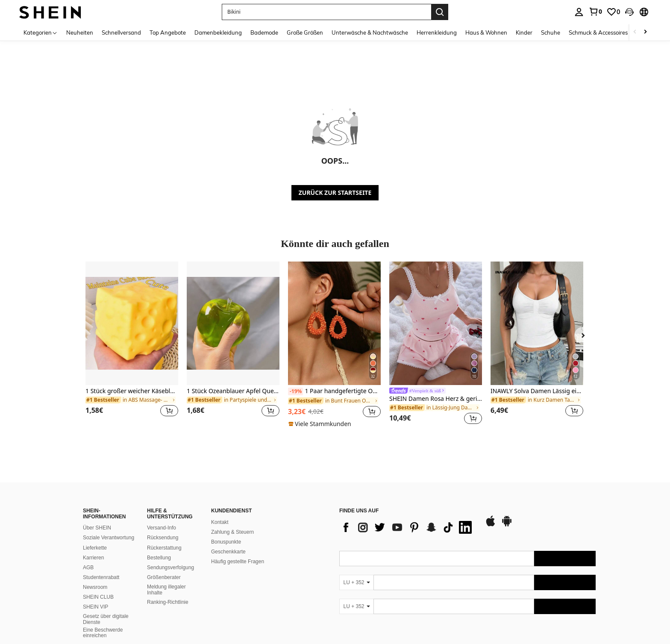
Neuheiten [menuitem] (80, 32)
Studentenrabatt (101, 577)
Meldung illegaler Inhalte (166, 590)
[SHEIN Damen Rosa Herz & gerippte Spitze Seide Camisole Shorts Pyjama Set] (436, 323)
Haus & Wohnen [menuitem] (486, 32)
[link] (595, 12)
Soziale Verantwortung (109, 538)
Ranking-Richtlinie (168, 602)
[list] (408, 527)
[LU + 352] (356, 582)
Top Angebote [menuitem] (168, 32)
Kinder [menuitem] (524, 32)
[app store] (491, 525)
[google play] (507, 525)
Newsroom (95, 587)
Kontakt (220, 522)
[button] (326, 12)
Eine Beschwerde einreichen (103, 633)
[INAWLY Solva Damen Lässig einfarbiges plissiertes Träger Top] (537, 323)
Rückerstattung (164, 548)
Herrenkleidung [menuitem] (437, 32)
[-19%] (295, 391)
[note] (321, 424)
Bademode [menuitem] (264, 32)
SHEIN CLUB (98, 597)
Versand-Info (162, 528)
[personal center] (579, 12)
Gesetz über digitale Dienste (106, 619)
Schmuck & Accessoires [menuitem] (598, 32)
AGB (88, 568)
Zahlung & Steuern (232, 532)
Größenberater (164, 577)
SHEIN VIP (96, 607)
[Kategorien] (41, 32)
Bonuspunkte (226, 542)
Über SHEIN (97, 528)
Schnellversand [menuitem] (121, 32)
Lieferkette (95, 548)
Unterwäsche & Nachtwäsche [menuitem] (370, 32)
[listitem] (132, 344)
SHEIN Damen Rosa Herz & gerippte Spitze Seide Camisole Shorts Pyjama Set (436, 399)
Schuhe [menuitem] (551, 32)
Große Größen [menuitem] (305, 32)
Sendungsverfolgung (170, 568)
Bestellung (159, 558)
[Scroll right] (645, 32)
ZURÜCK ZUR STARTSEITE (335, 193)
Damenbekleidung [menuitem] (218, 32)
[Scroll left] (635, 32)
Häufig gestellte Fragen (238, 562)
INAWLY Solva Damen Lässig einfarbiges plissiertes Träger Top (537, 391)
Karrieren (93, 558)
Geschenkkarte (228, 552)
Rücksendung (163, 538)
